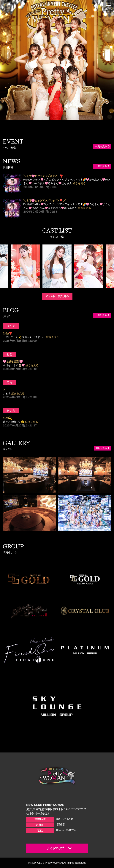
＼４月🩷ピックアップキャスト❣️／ (45, 176)
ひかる (11, 326)
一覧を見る (102, 147)
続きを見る (79, 183)
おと (9, 354)
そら (9, 382)
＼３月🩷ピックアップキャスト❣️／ (45, 201)
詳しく (103, 448)
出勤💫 (8, 418)
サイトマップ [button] (59, 848)
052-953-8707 (66, 830)
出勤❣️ (8, 333)
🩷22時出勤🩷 (13, 361)
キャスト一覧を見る (57, 296)
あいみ (11, 410)
